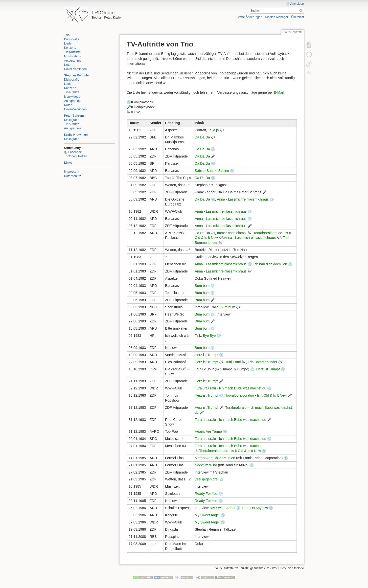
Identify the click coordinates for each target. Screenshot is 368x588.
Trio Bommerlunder (263, 362)
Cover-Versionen (75, 69)
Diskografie (72, 39)
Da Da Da (202, 137)
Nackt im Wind (206, 465)
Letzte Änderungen (250, 17)
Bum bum (202, 286)
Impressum (72, 172)
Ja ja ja (213, 130)
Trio (67, 35)
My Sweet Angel (223, 508)
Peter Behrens (74, 116)
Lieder (68, 44)
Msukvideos (72, 97)
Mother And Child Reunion (215, 458)
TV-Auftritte (72, 52)
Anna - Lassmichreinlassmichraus (243, 199)
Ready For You (206, 494)
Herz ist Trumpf (206, 355)
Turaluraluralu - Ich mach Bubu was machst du (230, 388)
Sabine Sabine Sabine (212, 171)
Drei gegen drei (207, 479)
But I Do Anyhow (255, 508)
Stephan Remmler (77, 75)
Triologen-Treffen (76, 156)
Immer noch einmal (232, 233)
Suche (302, 11)
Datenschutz (72, 176)
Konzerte (70, 48)
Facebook (75, 152)
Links (68, 163)
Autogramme (73, 61)
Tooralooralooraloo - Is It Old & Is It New (256, 395)
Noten (68, 65)
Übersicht (298, 17)
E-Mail (279, 92)
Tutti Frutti (233, 362)
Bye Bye (209, 336)
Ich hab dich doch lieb (270, 264)
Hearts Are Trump (208, 431)
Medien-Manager (277, 17)
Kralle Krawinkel (76, 135)
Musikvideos (72, 56)
